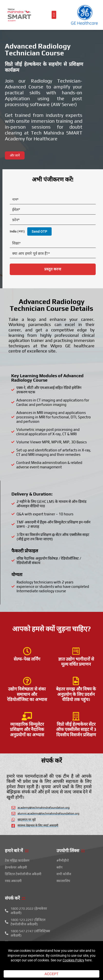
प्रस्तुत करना (53, 269)
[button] (54, 15)
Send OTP (39, 231)
